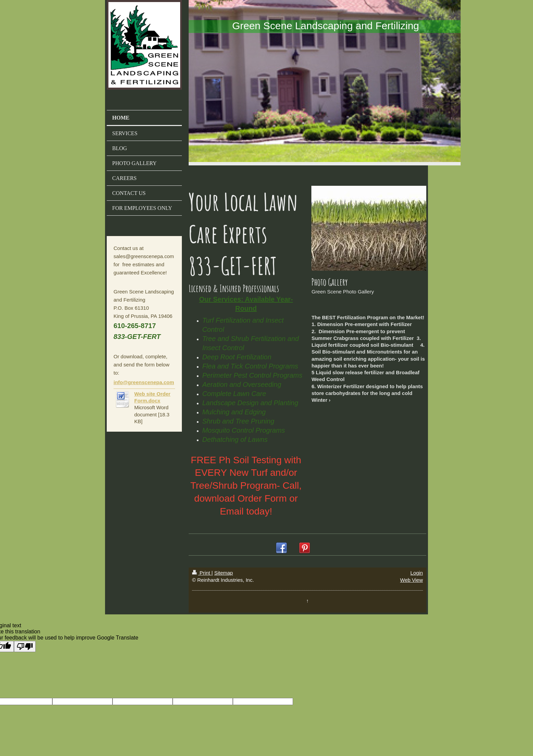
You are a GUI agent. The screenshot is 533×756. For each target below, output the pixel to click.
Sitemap (223, 573)
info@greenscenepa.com (144, 382)
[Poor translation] (25, 646)
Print (202, 573)
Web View (411, 580)
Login (417, 573)
